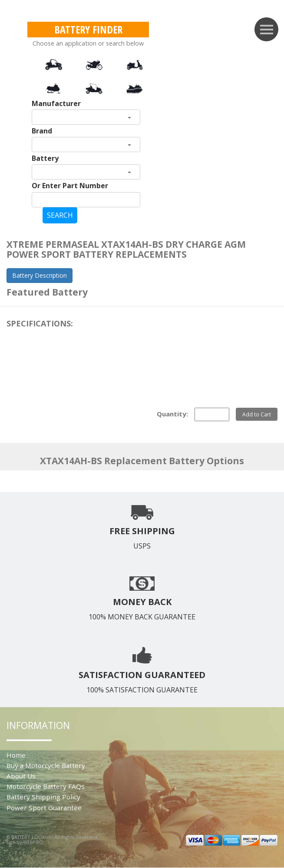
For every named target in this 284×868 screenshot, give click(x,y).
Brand (42, 131)
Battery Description (40, 275)
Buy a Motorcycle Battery (46, 765)
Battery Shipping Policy (43, 797)
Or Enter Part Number (70, 186)
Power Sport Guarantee (44, 808)
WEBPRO (33, 842)
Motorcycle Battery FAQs (46, 786)
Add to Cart (257, 414)
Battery (45, 158)
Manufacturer (56, 103)
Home (16, 755)
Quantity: (172, 414)
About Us (21, 776)
